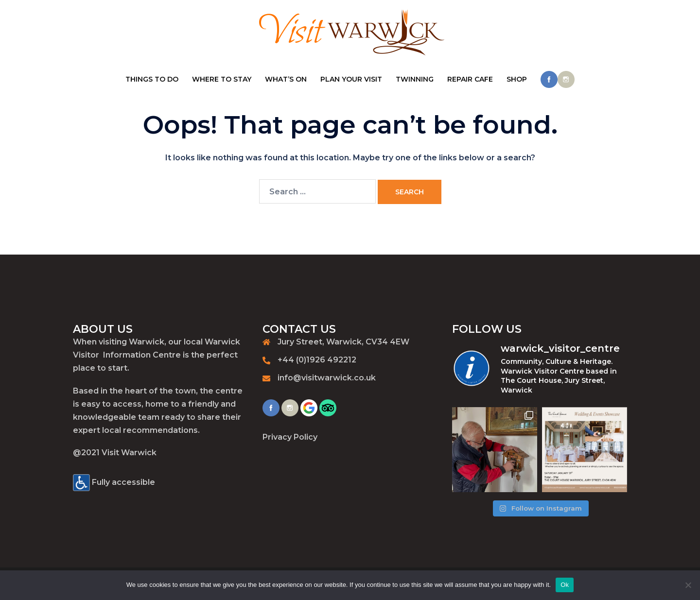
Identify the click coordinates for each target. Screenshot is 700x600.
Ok (565, 585)
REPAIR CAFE (470, 79)
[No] (688, 585)
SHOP (517, 79)
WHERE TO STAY (222, 79)
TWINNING (415, 79)
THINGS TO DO (152, 79)
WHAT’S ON (286, 79)
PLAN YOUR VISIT (351, 79)
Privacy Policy (290, 437)
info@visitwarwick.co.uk (327, 378)
